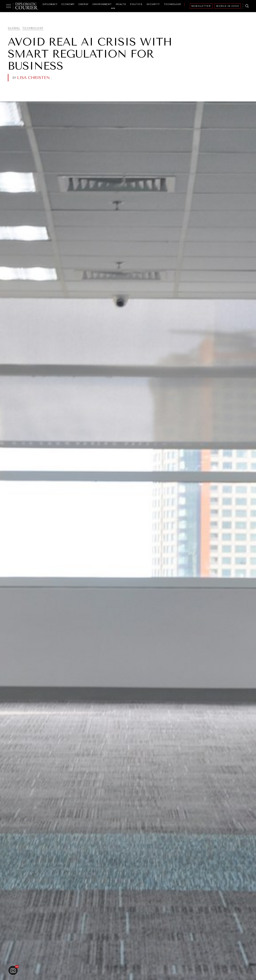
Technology (173, 4)
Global (14, 28)
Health (121, 4)
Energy (84, 4)
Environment (102, 4)
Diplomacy (50, 4)
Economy (68, 4)
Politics (136, 4)
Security (153, 4)
